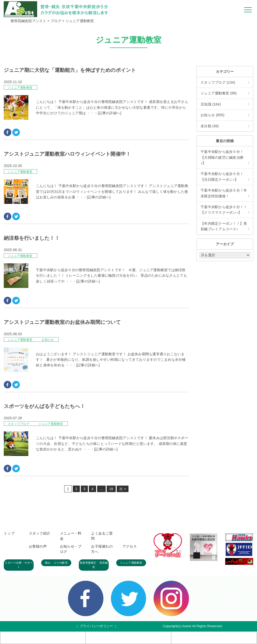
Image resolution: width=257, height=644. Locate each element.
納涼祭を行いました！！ (32, 238)
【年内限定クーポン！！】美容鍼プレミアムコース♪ (224, 226)
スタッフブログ (19, 424)
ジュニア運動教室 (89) (219, 93)
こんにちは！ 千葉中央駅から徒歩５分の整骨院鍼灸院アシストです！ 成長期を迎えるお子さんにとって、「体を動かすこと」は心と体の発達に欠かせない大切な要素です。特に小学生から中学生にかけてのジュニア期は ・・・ (112, 107)
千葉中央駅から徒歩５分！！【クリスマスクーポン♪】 (224, 210)
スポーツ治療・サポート (19, 565)
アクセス (130, 546)
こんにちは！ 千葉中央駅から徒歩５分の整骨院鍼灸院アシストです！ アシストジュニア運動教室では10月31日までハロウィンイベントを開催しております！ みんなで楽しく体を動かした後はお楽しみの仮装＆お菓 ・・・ (112, 191)
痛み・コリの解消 (56, 563)
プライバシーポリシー (97, 626)
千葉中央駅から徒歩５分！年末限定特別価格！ (224, 193)
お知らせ (48, 340)
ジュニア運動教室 (20, 88)
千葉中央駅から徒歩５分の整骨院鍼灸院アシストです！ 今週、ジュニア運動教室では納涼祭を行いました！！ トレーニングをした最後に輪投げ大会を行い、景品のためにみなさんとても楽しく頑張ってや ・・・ (112, 276)
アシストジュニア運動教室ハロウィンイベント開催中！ (67, 154)
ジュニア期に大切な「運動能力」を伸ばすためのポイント (70, 70)
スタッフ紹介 (40, 533)
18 (111, 489)
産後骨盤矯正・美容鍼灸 (94, 565)
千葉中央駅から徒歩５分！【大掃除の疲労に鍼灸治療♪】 (222, 157)
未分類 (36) (210, 126)
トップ (9, 533)
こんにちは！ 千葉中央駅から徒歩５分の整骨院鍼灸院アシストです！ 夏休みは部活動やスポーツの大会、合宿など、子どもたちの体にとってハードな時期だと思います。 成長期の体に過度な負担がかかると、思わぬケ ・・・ (112, 444)
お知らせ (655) (212, 115)
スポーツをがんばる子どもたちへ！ (44, 406)
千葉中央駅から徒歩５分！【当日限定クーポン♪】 (222, 177)
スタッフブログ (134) (218, 82)
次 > (123, 489)
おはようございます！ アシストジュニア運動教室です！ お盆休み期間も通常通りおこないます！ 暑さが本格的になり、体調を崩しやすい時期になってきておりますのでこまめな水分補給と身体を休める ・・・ (111, 360)
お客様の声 (38, 546)
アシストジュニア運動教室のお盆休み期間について (62, 322)
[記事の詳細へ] (109, 113)
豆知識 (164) (211, 104)
